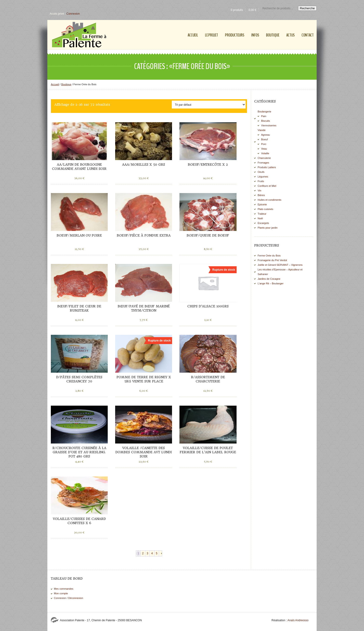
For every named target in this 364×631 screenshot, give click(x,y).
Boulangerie (265, 112)
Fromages (263, 163)
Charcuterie (264, 158)
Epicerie (262, 204)
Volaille (265, 153)
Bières (261, 195)
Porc (264, 144)
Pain (264, 116)
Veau (264, 149)
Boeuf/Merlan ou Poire (79, 235)
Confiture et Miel (267, 186)
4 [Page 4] (152, 553)
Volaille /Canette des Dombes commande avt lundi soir (144, 452)
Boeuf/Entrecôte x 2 (208, 164)
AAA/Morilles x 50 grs (144, 164)
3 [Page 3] (148, 553)
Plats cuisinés (265, 209)
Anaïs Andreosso (298, 620)
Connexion (73, 14)
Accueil (55, 84)
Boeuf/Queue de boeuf (208, 235)
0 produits (237, 10)
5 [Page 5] (157, 553)
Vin (260, 191)
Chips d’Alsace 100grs (208, 306)
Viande (262, 130)
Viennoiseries (269, 125)
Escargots (263, 223)
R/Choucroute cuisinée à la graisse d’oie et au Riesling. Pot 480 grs (79, 452)
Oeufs (261, 172)
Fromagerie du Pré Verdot (272, 260)
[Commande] (209, 105)
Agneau (266, 135)
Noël (260, 218)
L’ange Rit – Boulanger (271, 283)
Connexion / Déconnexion (68, 598)
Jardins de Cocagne (269, 279)
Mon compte (61, 593)
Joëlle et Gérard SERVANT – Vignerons (280, 265)
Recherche (307, 8)
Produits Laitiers (267, 167)
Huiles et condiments (270, 200)
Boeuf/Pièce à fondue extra (144, 235)
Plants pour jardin (268, 228)
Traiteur (262, 214)
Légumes (263, 177)
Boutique (66, 84)
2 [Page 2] (143, 553)
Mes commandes (64, 589)
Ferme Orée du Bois (269, 256)
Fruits (261, 181)
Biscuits (266, 121)
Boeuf (265, 139)
